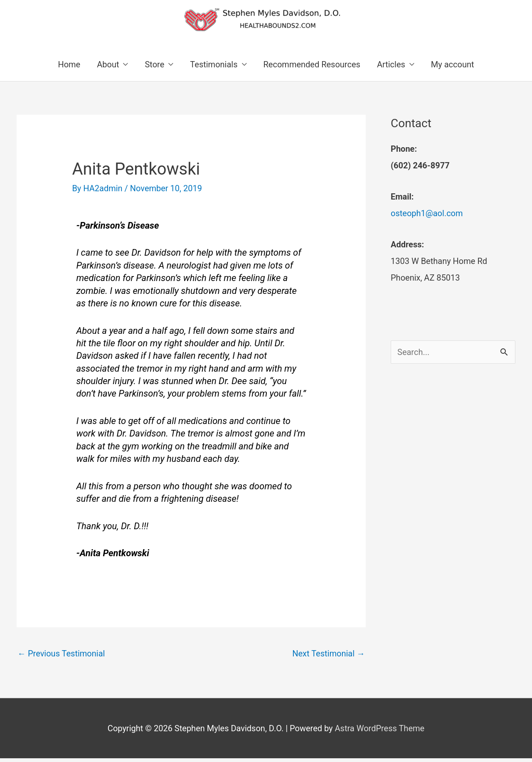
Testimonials (214, 64)
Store (154, 64)
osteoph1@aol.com (427, 213)
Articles (391, 64)
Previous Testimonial (61, 653)
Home (69, 64)
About (108, 64)
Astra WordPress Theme (380, 728)
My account (453, 64)
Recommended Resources (312, 64)
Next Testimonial (329, 653)
